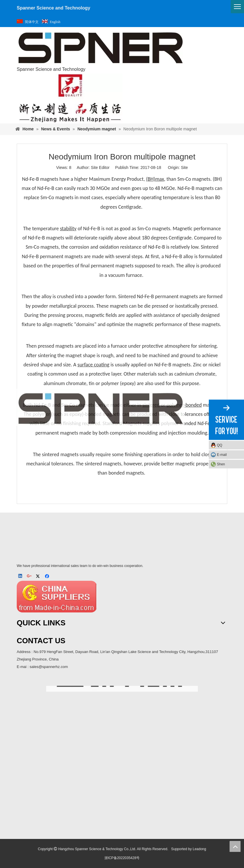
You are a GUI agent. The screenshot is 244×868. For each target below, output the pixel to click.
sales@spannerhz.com (49, 667)
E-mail (222, 455)
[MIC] (57, 597)
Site (184, 167)
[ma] (122, 756)
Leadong (199, 849)
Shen (221, 464)
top (235, 846)
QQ (220, 445)
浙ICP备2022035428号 (122, 858)
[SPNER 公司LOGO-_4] (101, 541)
